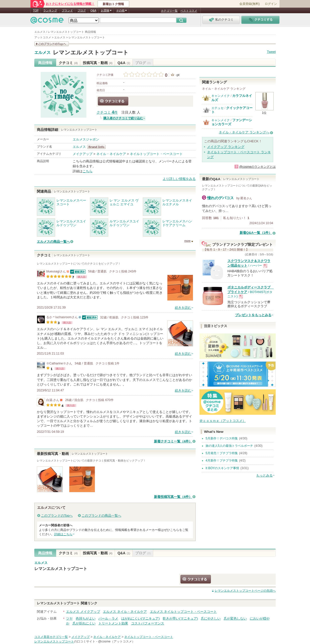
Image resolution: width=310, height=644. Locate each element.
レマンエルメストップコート (91, 52)
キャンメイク (221, 96)
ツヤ (69, 618)
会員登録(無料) (250, 4)
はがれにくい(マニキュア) (141, 618)
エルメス (42, 53)
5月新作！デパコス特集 (222, 438)
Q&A (93, 10)
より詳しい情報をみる (179, 179)
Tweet (271, 52)
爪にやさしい (211, 618)
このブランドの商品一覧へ (101, 516)
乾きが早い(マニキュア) (180, 618)
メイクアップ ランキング (226, 147)
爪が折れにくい (84, 623)
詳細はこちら (63, 534)
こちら (88, 171)
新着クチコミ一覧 (173, 441)
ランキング (50, 10)
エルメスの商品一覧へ (53, 242)
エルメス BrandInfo (98, 147)
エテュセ (218, 108)
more (187, 241)
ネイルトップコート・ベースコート (156, 154)
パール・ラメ (108, 618)
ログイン (271, 4)
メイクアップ (83, 154)
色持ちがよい (86, 618)
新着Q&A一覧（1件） (256, 233)
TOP (36, 10)
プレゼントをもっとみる (253, 315)
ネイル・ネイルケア (111, 154)
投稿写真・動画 (98, 63)
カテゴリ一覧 (169, 11)
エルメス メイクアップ (83, 612)
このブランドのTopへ (57, 516)
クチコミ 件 (107, 112)
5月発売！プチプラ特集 (222, 453)
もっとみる (264, 475)
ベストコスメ (189, 11)
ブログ (82, 10)
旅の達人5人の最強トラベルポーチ (229, 446)
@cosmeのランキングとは (257, 167)
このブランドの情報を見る (52, 44)
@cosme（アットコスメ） (117, 641)
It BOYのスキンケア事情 (222, 468)
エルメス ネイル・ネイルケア (125, 612)
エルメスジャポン (86, 139)
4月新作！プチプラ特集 (222, 461)
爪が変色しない (235, 618)
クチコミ (68, 63)
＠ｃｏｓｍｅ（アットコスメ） (223, 421)
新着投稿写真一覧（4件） (173, 497)
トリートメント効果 (113, 623)
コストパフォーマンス (148, 623)
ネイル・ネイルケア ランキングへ (244, 132)
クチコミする (113, 101)
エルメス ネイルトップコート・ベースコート (183, 612)
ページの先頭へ (245, 591)
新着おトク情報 (113, 4)
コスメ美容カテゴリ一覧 (51, 637)
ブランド (67, 10)
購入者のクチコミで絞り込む (123, 118)
